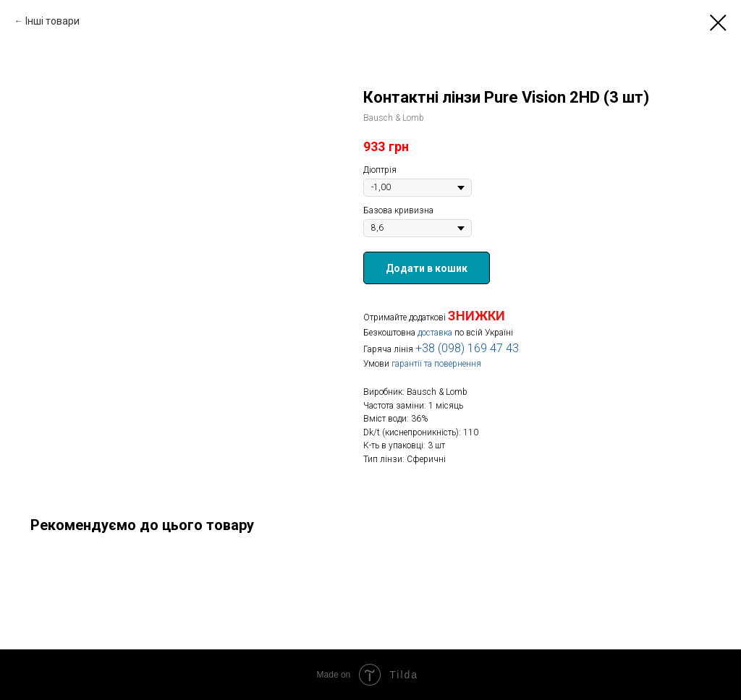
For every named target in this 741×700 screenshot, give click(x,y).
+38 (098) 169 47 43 (467, 348)
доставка (435, 333)
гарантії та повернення (436, 364)
